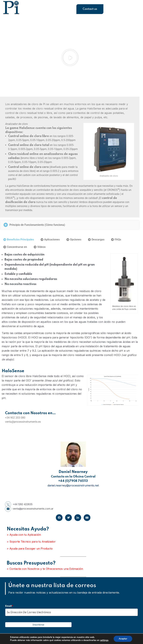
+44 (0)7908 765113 (73, 481)
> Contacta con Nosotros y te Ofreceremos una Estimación (45, 569)
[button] (70, 58)
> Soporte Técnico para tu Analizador (31, 542)
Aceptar (123, 639)
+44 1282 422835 (19, 504)
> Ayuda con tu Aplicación (24, 535)
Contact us (90, 9)
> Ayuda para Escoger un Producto (30, 549)
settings (104, 640)
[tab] (19, 240)
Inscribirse (38, 625)
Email (9, 606)
